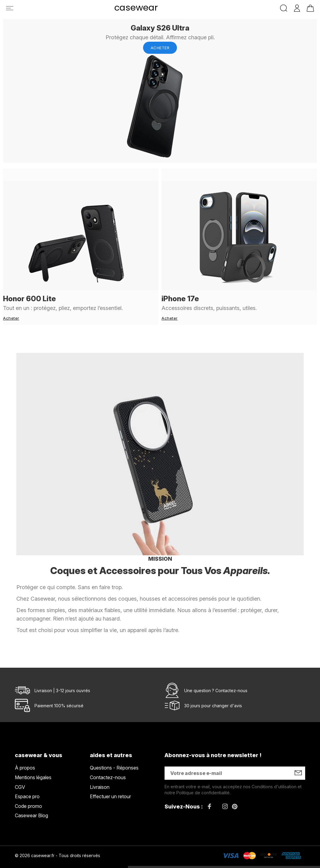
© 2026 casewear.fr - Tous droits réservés (57, 843)
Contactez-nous (231, 678)
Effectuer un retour (110, 784)
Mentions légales (33, 765)
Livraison (100, 775)
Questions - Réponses (114, 756)
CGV (20, 775)
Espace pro (27, 784)
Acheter (160, 48)
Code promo (28, 794)
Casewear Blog (31, 803)
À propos (25, 756)
